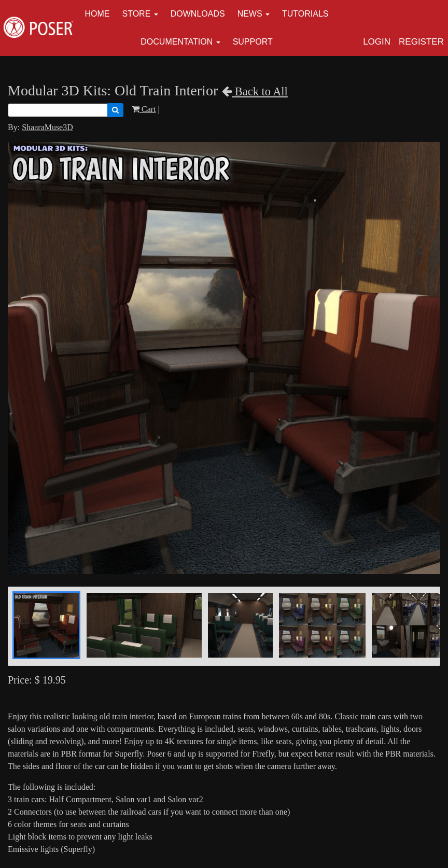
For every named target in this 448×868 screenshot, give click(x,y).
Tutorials (305, 14)
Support (253, 42)
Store (137, 14)
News (250, 14)
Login (377, 42)
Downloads (198, 14)
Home (97, 14)
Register (421, 42)
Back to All (255, 91)
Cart (144, 109)
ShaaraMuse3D (47, 127)
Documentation (177, 42)
